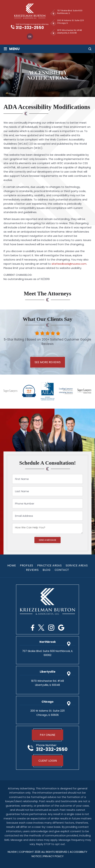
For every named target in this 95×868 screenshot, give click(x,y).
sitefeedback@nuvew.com (69, 264)
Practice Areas (49, 566)
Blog (47, 570)
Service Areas (77, 566)
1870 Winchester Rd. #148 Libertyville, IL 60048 (70, 32)
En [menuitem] (30, 37)
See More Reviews (48, 362)
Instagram (51, 628)
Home (12, 566)
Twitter (41, 628)
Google (61, 628)
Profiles (27, 566)
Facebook (33, 628)
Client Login (48, 761)
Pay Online (48, 735)
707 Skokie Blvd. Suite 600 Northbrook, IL (70, 12)
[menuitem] (30, 37)
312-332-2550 (30, 28)
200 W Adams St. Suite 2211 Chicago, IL (70, 22)
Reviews (32, 570)
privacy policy (53, 856)
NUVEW (12, 852)
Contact (62, 570)
